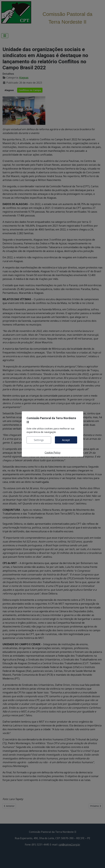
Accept (66, 440)
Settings (39, 440)
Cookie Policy (53, 453)
